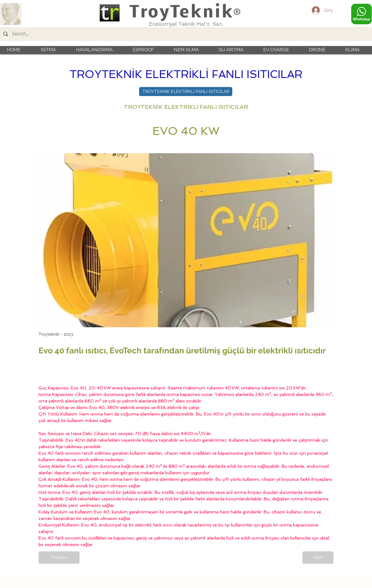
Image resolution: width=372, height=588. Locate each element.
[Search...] (185, 34)
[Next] (318, 558)
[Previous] (59, 558)
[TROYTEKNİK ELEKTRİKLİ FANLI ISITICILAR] (186, 92)
